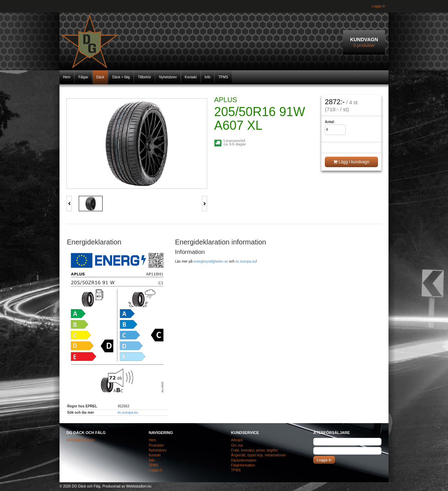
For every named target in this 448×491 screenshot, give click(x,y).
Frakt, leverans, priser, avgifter (255, 450)
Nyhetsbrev (168, 77)
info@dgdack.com (80, 440)
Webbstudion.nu (139, 486)
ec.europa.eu (128, 412)
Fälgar (83, 77)
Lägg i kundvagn (351, 162)
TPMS (223, 77)
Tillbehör (145, 77)
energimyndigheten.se (211, 261)
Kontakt (191, 77)
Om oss (237, 445)
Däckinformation (244, 460)
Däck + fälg (121, 77)
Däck (100, 77)
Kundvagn (364, 42)
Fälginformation (243, 465)
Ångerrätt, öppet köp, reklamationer (258, 455)
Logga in (378, 6)
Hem (67, 77)
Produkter (156, 445)
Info (208, 77)
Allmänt (237, 440)
